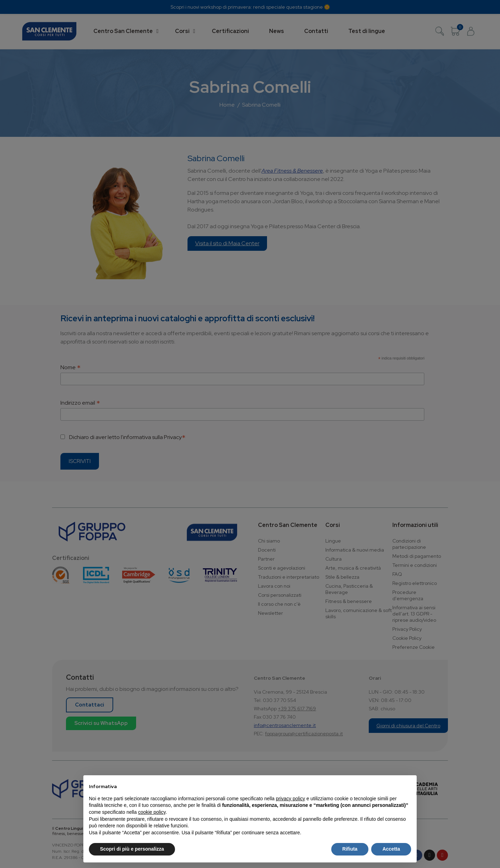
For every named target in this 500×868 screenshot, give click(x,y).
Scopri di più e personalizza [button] (132, 849)
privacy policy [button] (291, 799)
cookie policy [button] (152, 812)
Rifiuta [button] (350, 849)
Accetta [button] (391, 849)
